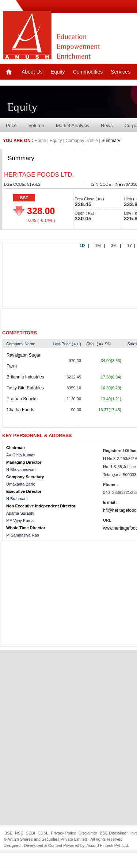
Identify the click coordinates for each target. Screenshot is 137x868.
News (107, 125)
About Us (32, 72)
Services (121, 72)
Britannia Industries (25, 377)
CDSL (43, 833)
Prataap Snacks (22, 399)
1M (100, 246)
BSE (24, 198)
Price (11, 125)
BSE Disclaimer (114, 833)
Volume (36, 125)
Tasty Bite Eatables (25, 388)
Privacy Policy (63, 833)
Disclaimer (88, 833)
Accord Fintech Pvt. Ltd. (108, 845)
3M (116, 246)
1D (84, 246)
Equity (58, 72)
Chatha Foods (20, 410)
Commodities (88, 72)
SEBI (31, 833)
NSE (19, 833)
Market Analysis (73, 125)
